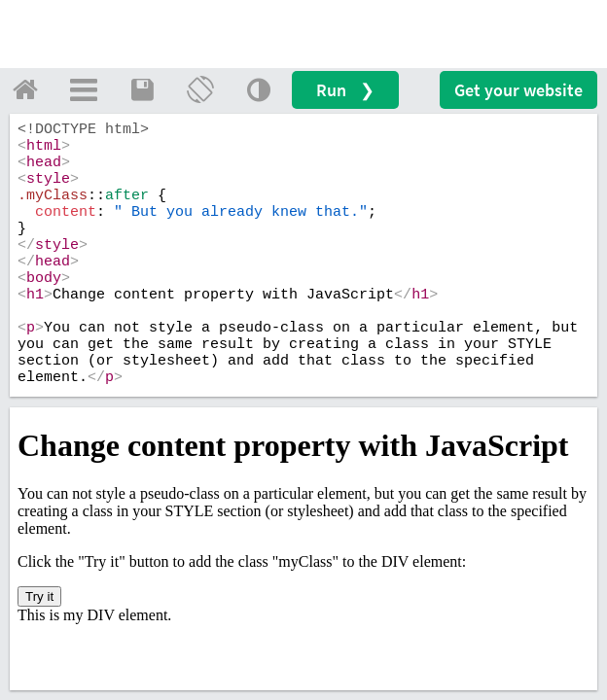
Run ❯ (345, 90)
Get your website (518, 90)
